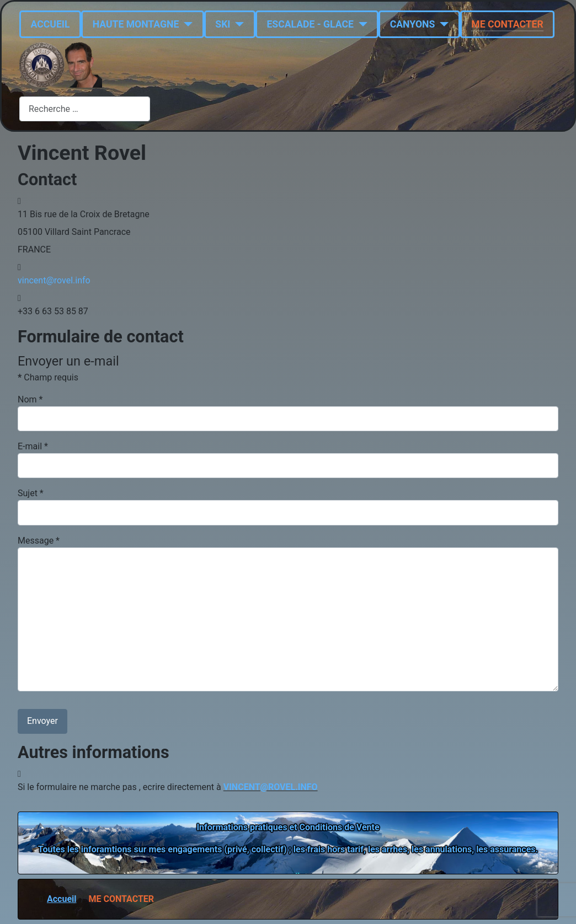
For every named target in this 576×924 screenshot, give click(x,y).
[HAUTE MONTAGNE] (186, 24)
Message (39, 541)
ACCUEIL (50, 24)
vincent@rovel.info (54, 280)
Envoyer (42, 721)
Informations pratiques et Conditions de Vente (288, 827)
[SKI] (237, 24)
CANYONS (413, 24)
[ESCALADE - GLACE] (361, 24)
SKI (223, 24)
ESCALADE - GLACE (310, 24)
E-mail (33, 446)
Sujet (31, 493)
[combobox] (85, 109)
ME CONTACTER (507, 24)
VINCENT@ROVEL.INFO (271, 787)
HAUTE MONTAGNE (136, 24)
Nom (30, 399)
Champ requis (48, 377)
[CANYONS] (442, 24)
